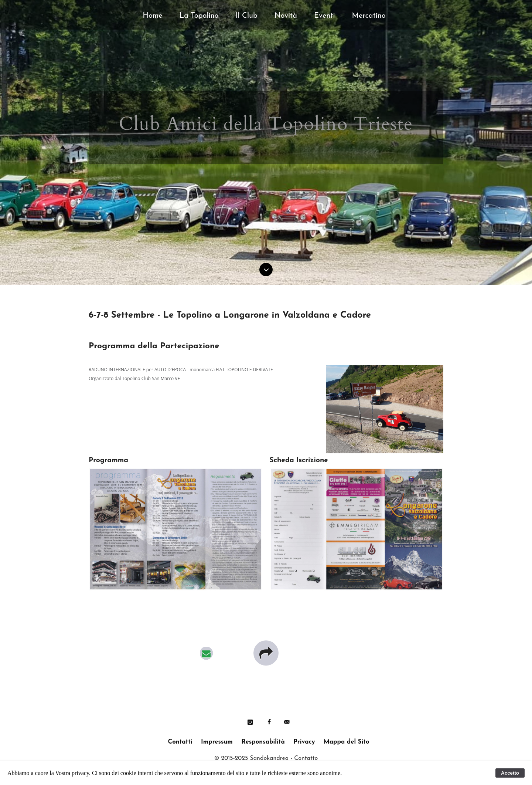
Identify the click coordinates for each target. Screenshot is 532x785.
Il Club (247, 16)
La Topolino (199, 16)
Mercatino (369, 16)
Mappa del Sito (347, 742)
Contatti (180, 742)
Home (152, 16)
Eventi (324, 16)
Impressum (217, 742)
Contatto (306, 758)
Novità (286, 16)
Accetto (510, 773)
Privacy (304, 742)
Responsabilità (263, 742)
